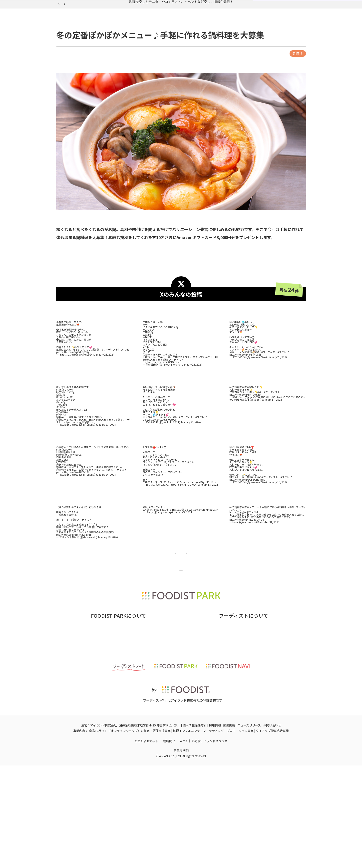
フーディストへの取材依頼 (260, 725)
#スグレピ (124, 395)
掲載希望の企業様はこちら (118, 732)
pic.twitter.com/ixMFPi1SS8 (245, 400)
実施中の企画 (124, 38)
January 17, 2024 (272, 446)
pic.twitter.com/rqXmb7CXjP (201, 556)
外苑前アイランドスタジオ (209, 843)
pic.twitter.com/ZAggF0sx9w (159, 466)
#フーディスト (110, 395)
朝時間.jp (169, 843)
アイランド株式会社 (104, 828)
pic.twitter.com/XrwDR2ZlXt (73, 518)
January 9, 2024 (183, 558)
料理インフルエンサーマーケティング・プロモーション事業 (213, 833)
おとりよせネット (147, 843)
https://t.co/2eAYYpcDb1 (244, 558)
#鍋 (97, 395)
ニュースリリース (249, 828)
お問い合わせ (141, 725)
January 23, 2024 (192, 410)
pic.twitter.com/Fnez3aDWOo (247, 566)
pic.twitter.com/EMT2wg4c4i (246, 441)
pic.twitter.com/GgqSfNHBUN (199, 528)
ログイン (242, 38)
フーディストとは (219, 725)
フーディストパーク (70, 50)
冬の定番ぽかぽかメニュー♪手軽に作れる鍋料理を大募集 (154, 50)
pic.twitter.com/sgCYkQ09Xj (73, 398)
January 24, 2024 (104, 400)
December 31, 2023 (268, 568)
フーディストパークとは (105, 725)
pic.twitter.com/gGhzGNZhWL (247, 526)
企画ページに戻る (182, 633)
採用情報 (215, 828)
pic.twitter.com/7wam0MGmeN (161, 408)
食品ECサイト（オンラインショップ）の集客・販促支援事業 (130, 833)
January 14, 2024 (106, 521)
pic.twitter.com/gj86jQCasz (78, 468)
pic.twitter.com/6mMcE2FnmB (74, 581)
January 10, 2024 (277, 528)
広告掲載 (229, 828)
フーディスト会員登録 (204, 38)
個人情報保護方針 (195, 828)
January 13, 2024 (208, 531)
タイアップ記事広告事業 (272, 833)
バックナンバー (160, 38)
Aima (184, 843)
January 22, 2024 (191, 468)
